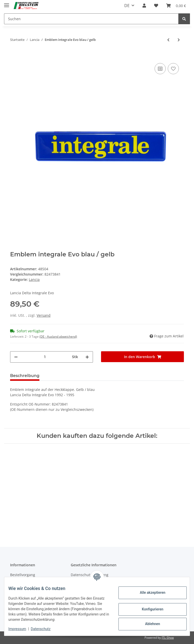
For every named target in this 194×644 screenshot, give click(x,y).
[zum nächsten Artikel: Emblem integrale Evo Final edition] (179, 40)
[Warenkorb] (176, 6)
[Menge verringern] (16, 357)
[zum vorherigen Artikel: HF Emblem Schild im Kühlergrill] (168, 40)
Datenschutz (45, 629)
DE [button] (127, 6)
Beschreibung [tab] (25, 376)
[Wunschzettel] (156, 6)
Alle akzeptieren (148, 593)
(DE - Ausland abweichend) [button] (58, 337)
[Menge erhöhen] (87, 357)
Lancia (34, 279)
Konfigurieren (148, 609)
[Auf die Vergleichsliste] (160, 69)
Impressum (21, 629)
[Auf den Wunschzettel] (173, 69)
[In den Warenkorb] (14, 54)
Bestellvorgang (23, 575)
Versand (44, 315)
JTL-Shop (168, 638)
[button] (144, 6)
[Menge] (45, 357)
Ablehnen (148, 624)
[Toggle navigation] (7, 3)
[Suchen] (91, 19)
